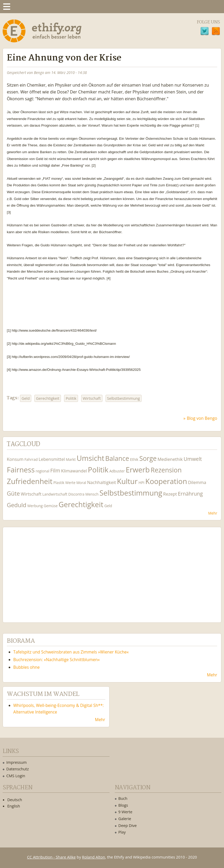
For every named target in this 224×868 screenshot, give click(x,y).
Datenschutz (18, 769)
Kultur (127, 481)
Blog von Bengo (202, 418)
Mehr (213, 513)
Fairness (21, 470)
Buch (123, 798)
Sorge (148, 458)
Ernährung (190, 494)
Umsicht (90, 458)
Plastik (59, 483)
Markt (71, 459)
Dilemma (197, 482)
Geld (26, 398)
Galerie (125, 819)
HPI (142, 483)
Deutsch (15, 800)
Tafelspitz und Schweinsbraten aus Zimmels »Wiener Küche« (71, 652)
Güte (13, 493)
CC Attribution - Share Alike (51, 857)
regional (43, 471)
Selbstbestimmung (124, 398)
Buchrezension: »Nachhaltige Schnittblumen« (57, 660)
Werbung (35, 506)
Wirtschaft (92, 398)
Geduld (17, 505)
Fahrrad (31, 459)
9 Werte (126, 812)
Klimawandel (74, 471)
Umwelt (193, 459)
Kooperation (166, 481)
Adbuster (117, 471)
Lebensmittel (52, 459)
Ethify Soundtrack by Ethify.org (46, 571)
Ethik (134, 459)
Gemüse (51, 506)
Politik (71, 398)
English (14, 806)
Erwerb (138, 470)
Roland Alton (93, 857)
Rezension (166, 470)
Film (55, 470)
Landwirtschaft (55, 494)
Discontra (76, 494)
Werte (70, 483)
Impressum (17, 762)
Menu (7, 7)
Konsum (15, 459)
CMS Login (16, 776)
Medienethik (170, 459)
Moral (81, 483)
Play (122, 832)
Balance (117, 458)
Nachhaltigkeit (102, 482)
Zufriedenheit (30, 481)
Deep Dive (128, 825)
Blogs (123, 805)
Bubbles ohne (27, 667)
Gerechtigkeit (48, 398)
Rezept (170, 494)
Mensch (92, 494)
